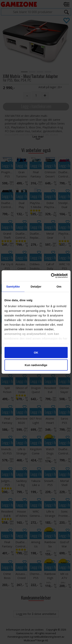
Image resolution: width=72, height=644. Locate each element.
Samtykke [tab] (13, 286)
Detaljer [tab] (36, 286)
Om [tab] (59, 286)
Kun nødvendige (36, 365)
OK (36, 352)
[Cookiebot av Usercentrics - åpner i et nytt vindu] (51, 276)
